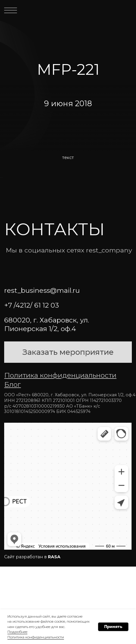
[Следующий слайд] (131, 216)
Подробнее (17, 632)
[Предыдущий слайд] (5, 216)
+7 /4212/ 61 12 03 (32, 383)
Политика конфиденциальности (36, 637)
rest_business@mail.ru (42, 368)
